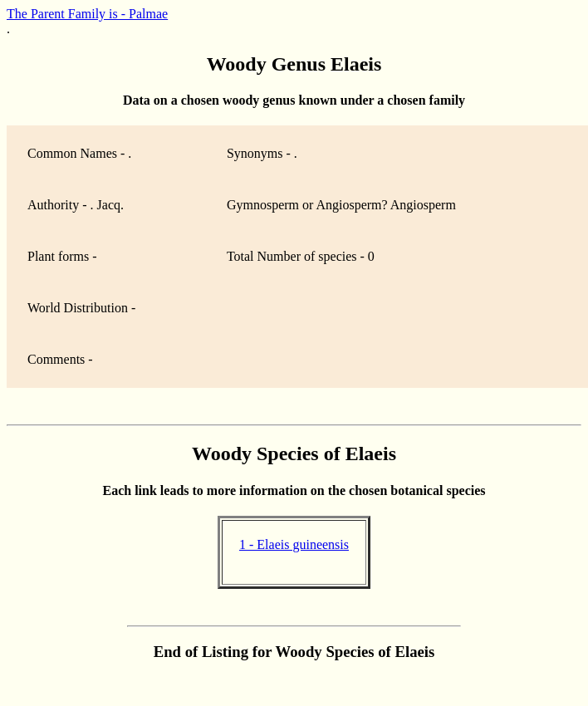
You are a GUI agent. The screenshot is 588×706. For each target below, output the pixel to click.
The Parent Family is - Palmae (87, 14)
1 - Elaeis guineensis (294, 544)
